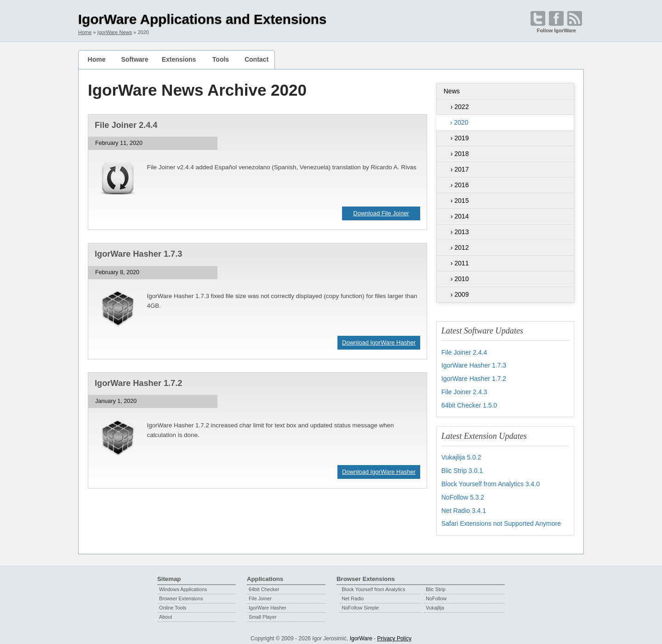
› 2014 (460, 216)
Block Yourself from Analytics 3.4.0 (491, 481)
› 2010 (460, 279)
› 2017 (460, 169)
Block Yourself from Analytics (373, 585)
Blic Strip (436, 585)
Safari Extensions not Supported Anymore (501, 519)
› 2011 (460, 263)
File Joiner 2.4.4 (126, 125)
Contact (257, 59)
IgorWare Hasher (268, 603)
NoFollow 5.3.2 (463, 494)
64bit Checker (264, 585)
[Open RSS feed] (575, 18)
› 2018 (460, 154)
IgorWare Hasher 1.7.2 (138, 383)
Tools (221, 59)
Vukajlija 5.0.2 (461, 455)
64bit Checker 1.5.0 (469, 403)
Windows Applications (183, 585)
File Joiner (260, 594)
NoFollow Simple (360, 603)
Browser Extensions (181, 594)
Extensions (179, 59)
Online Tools (173, 603)
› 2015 (460, 201)
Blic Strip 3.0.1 (462, 468)
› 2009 (460, 294)
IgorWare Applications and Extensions (203, 19)
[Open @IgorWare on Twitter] (538, 18)
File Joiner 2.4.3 (464, 391)
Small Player (263, 612)
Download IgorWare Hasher (379, 342)
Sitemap (169, 574)
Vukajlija (435, 603)
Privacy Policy (394, 634)
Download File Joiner (381, 213)
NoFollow (436, 594)
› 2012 (460, 247)
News (452, 91)
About (165, 612)
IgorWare (361, 634)
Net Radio (353, 594)
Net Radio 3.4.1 (464, 506)
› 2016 (460, 185)
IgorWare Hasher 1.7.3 (138, 254)
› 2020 (459, 122)
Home (97, 59)
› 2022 (460, 107)
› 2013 (460, 232)
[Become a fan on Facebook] (556, 18)
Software (134, 59)
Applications (265, 574)
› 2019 (460, 138)
